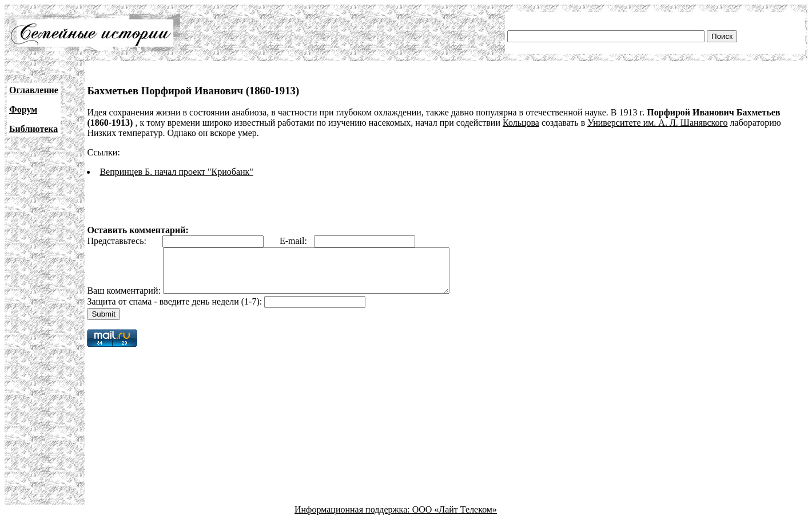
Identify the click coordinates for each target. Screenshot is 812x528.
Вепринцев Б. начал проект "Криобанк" (176, 172)
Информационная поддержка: (353, 518)
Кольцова (521, 123)
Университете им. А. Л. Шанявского (657, 123)
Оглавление (34, 90)
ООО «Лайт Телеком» (455, 518)
